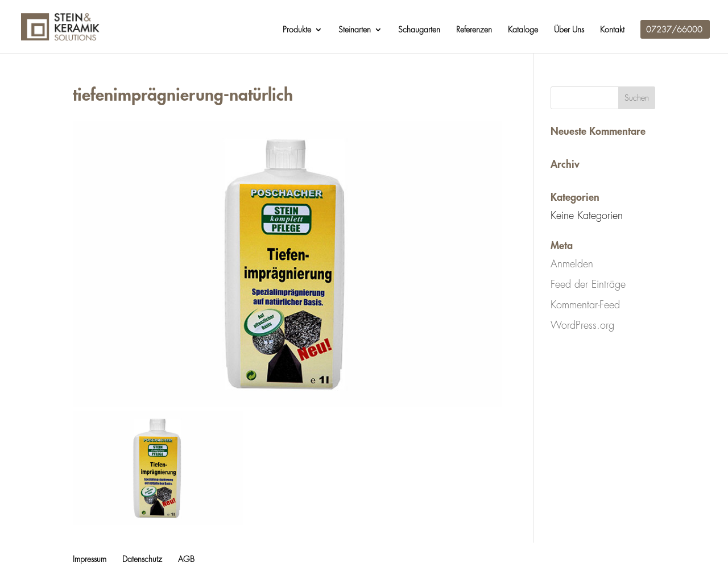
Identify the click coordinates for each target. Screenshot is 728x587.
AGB (186, 559)
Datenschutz (142, 559)
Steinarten (355, 30)
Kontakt (612, 30)
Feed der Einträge (588, 284)
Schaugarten (419, 30)
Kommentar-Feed (585, 305)
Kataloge (523, 30)
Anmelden (572, 264)
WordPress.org (582, 325)
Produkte (297, 30)
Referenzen (474, 30)
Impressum (90, 559)
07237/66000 (674, 30)
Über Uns (569, 30)
